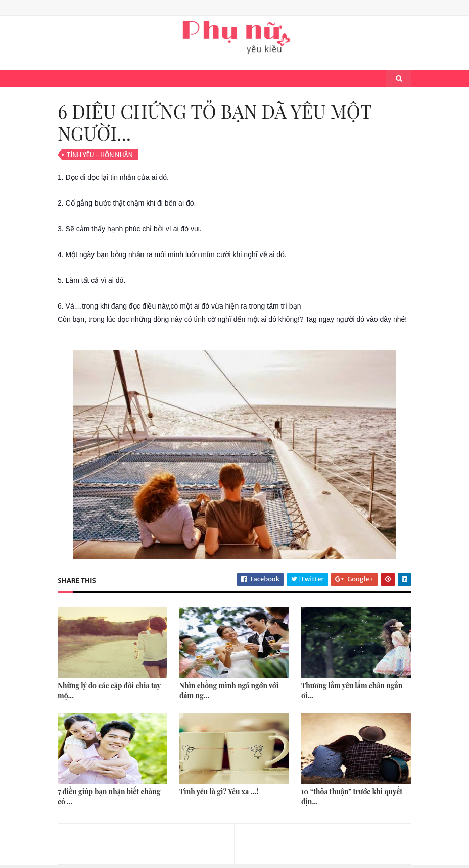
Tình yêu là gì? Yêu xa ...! (219, 792)
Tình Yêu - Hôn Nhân (100, 155)
